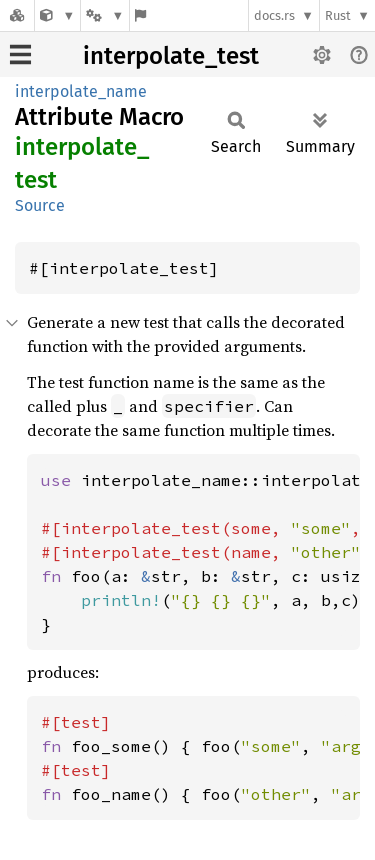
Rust (338, 15)
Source (40, 205)
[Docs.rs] (17, 15)
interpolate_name (81, 91)
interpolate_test (171, 56)
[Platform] (105, 15)
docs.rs (274, 15)
